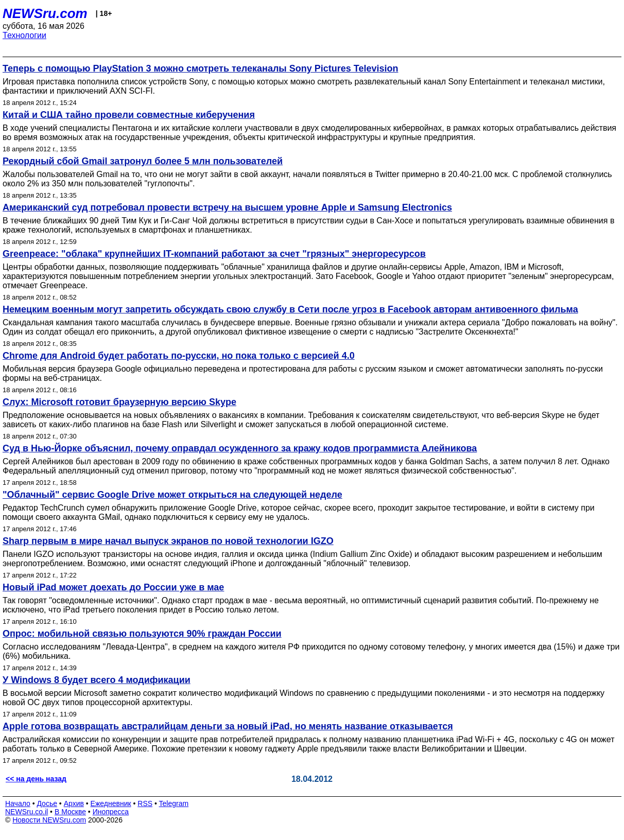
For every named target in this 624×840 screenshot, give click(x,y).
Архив (74, 803)
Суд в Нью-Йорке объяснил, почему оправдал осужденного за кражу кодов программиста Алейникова (240, 448)
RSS (145, 803)
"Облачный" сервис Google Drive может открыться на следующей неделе (172, 495)
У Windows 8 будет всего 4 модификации (97, 680)
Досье (47, 803)
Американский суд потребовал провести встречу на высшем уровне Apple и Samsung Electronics (227, 207)
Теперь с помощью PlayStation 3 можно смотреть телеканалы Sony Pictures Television (200, 68)
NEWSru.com (45, 13)
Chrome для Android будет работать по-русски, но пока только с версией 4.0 (179, 356)
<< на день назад (36, 779)
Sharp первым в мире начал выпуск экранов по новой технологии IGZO (168, 541)
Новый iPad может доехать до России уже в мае (113, 587)
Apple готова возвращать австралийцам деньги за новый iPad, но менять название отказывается (228, 726)
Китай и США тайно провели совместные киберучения (129, 115)
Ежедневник (111, 803)
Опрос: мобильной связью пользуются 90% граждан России (142, 634)
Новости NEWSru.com (49, 820)
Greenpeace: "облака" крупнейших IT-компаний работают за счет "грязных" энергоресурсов (214, 254)
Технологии (24, 35)
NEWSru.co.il (27, 812)
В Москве (70, 812)
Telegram (174, 803)
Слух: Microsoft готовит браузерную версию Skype (119, 402)
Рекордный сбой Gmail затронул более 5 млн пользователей (143, 161)
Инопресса (111, 812)
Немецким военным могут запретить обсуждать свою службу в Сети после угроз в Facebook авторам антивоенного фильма (290, 309)
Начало (18, 803)
